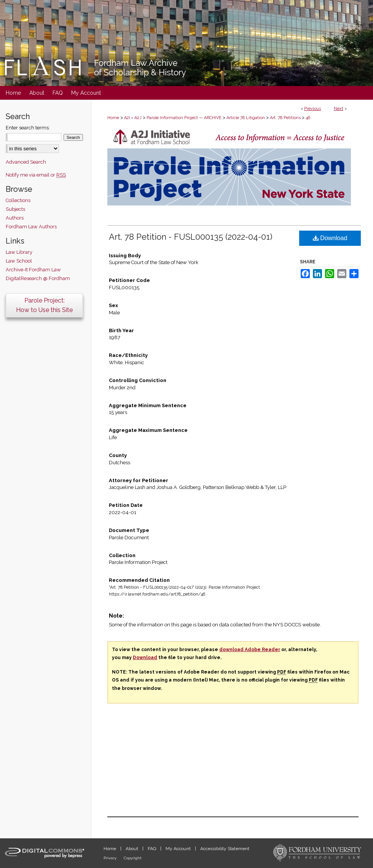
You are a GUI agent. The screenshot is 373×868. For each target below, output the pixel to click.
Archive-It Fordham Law (33, 270)
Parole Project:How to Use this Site (44, 305)
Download (330, 238)
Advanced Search (26, 162)
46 (308, 118)
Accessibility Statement (225, 849)
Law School (19, 261)
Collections (18, 200)
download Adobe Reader (250, 650)
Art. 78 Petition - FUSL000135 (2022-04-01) (190, 237)
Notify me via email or (36, 175)
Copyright (133, 858)
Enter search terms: (28, 128)
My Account (179, 849)
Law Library (19, 252)
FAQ (152, 849)
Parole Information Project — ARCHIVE (184, 118)
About (132, 849)
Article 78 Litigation (246, 118)
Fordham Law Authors (31, 227)
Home (113, 118)
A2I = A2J (133, 118)
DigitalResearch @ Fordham (38, 278)
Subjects (15, 209)
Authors (15, 218)
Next (339, 109)
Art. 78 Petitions (285, 118)
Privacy (111, 858)
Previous (312, 109)
